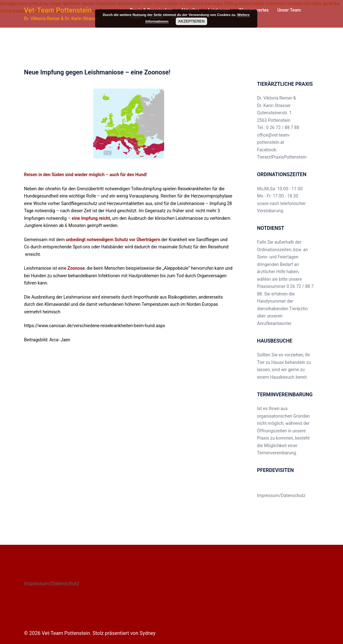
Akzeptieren (191, 21)
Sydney (148, 633)
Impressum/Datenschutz (281, 495)
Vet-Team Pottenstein (58, 10)
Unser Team (289, 10)
